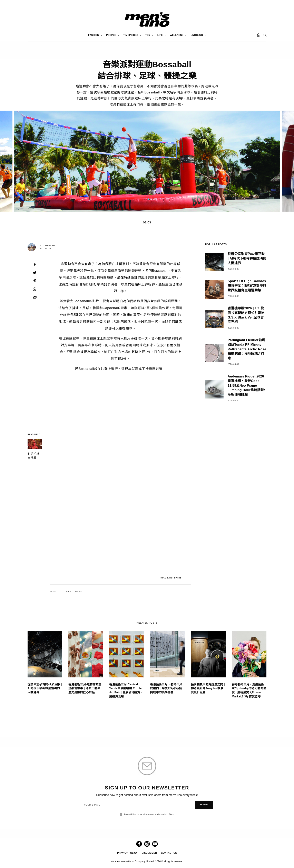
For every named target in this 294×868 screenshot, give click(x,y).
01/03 (147, 222)
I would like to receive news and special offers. (149, 815)
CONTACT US (169, 853)
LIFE (69, 592)
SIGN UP (204, 805)
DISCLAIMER (149, 853)
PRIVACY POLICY (127, 853)
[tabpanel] (147, 161)
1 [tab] (148, 200)
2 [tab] (151, 200)
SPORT (78, 592)
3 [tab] (154, 200)
